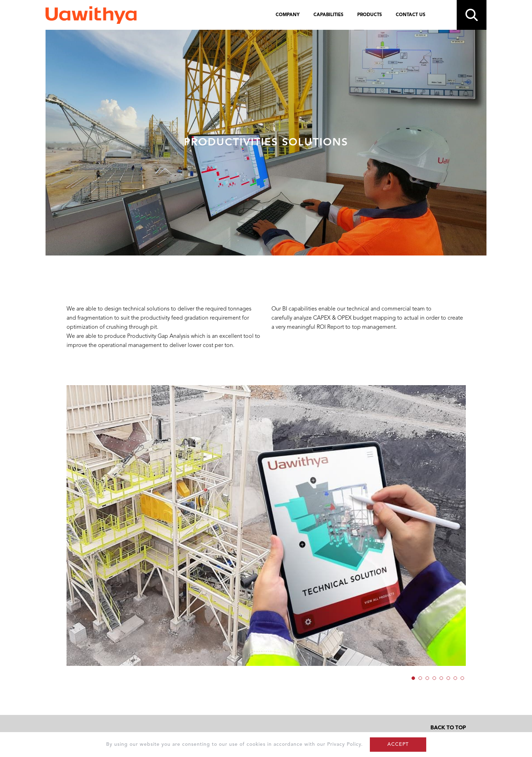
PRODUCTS (369, 15)
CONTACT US (410, 15)
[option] (266, 526)
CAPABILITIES (328, 15)
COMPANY (288, 15)
